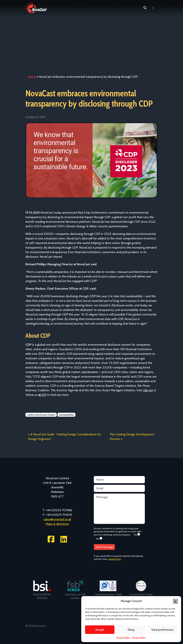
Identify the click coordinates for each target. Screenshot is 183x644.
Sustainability (66, 415)
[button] (175, 601)
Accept (100, 630)
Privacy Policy (123, 637)
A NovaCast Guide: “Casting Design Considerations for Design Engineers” (65, 437)
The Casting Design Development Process (132, 437)
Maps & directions (57, 524)
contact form (114, 559)
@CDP (42, 395)
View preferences (162, 630)
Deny (131, 630)
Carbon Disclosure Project (41, 415)
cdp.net (148, 390)
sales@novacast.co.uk (57, 519)
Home (32, 77)
